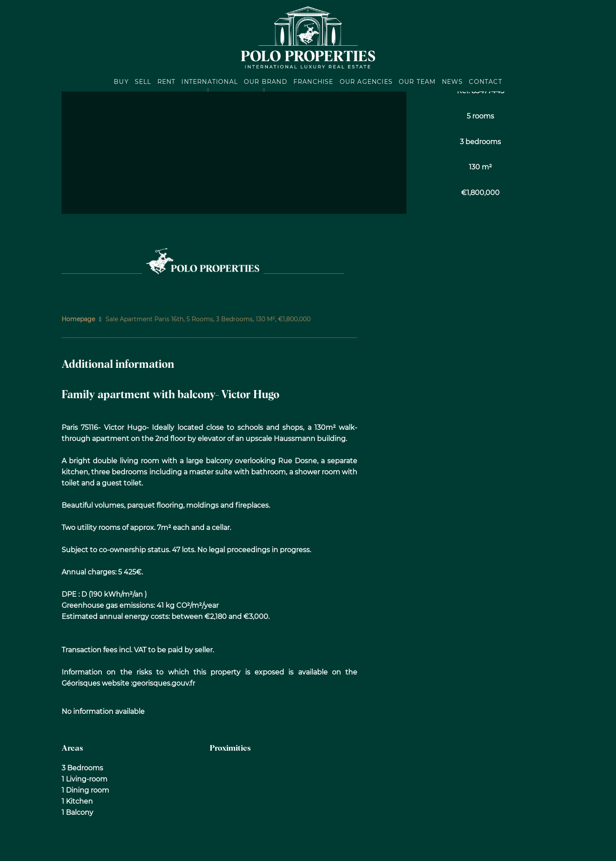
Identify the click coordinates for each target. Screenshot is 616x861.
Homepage (78, 319)
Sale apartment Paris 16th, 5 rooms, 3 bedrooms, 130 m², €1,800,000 (208, 319)
